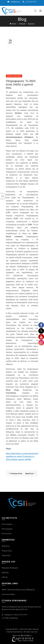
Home (14, 24)
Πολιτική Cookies (8, 594)
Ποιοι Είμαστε (7, 524)
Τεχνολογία (17, 76)
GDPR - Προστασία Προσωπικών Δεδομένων (18, 590)
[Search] (35, 11)
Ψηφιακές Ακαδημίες (10, 568)
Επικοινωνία (7, 534)
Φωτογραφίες (7, 529)
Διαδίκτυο (6, 546)
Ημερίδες (5, 573)
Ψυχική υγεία (7, 551)
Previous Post (16, 474)
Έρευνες (31, 24)
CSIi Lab (22, 24)
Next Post (29, 474)
